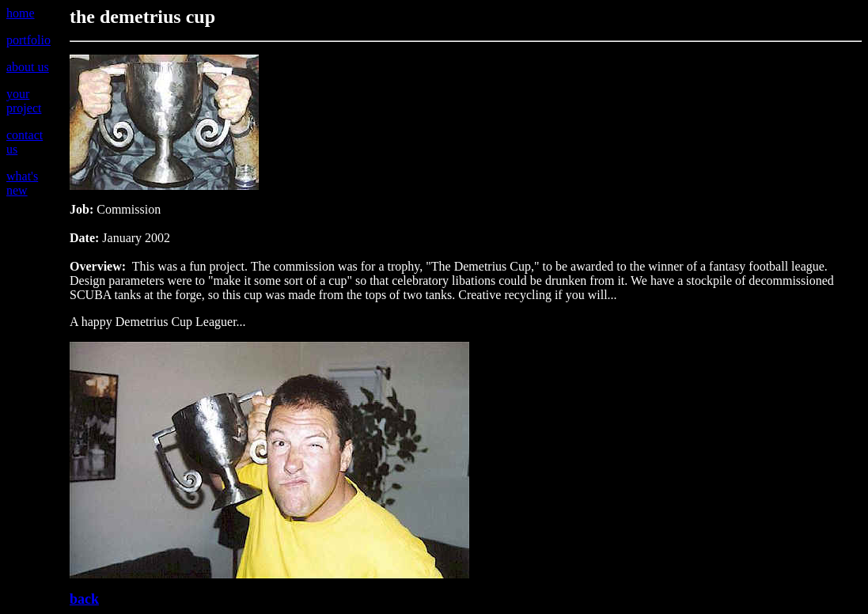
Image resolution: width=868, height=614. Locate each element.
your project (24, 101)
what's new (22, 183)
